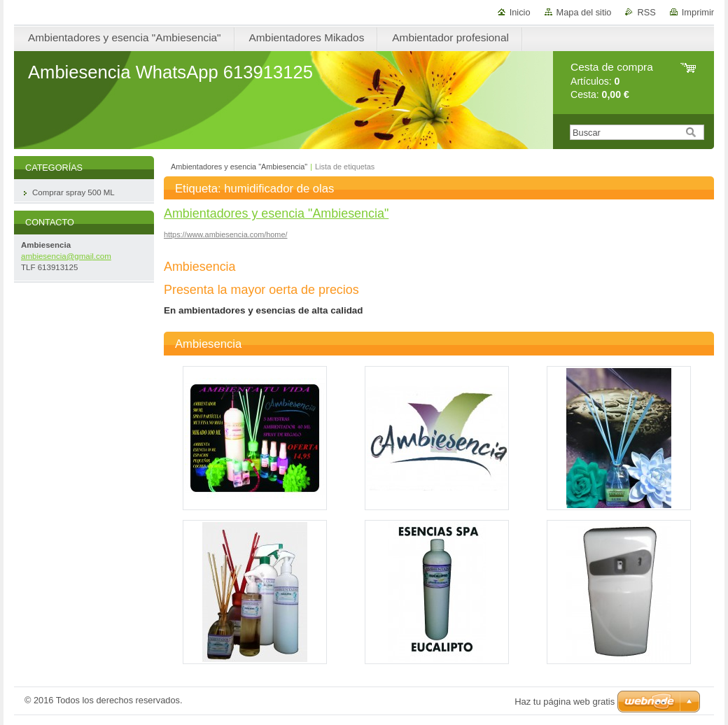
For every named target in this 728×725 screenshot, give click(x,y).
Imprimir (698, 12)
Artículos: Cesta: (612, 81)
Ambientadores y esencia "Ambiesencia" (239, 167)
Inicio (520, 12)
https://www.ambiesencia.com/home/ (226, 234)
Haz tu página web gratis (565, 702)
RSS (646, 12)
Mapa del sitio (584, 12)
